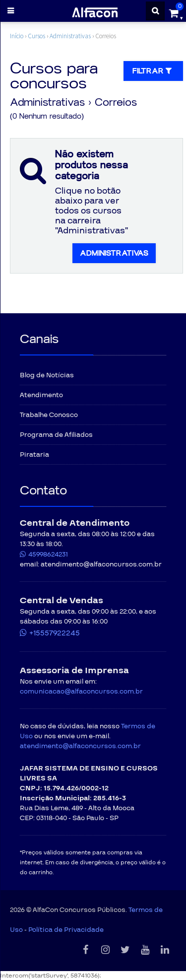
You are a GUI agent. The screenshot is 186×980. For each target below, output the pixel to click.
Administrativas (70, 36)
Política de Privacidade (66, 930)
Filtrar (153, 71)
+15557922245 (55, 633)
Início (17, 36)
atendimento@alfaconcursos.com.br (80, 746)
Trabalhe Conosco (49, 415)
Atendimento (41, 395)
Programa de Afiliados (56, 435)
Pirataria (34, 455)
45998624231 (48, 555)
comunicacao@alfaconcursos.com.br (81, 692)
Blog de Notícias (47, 375)
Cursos (36, 36)
